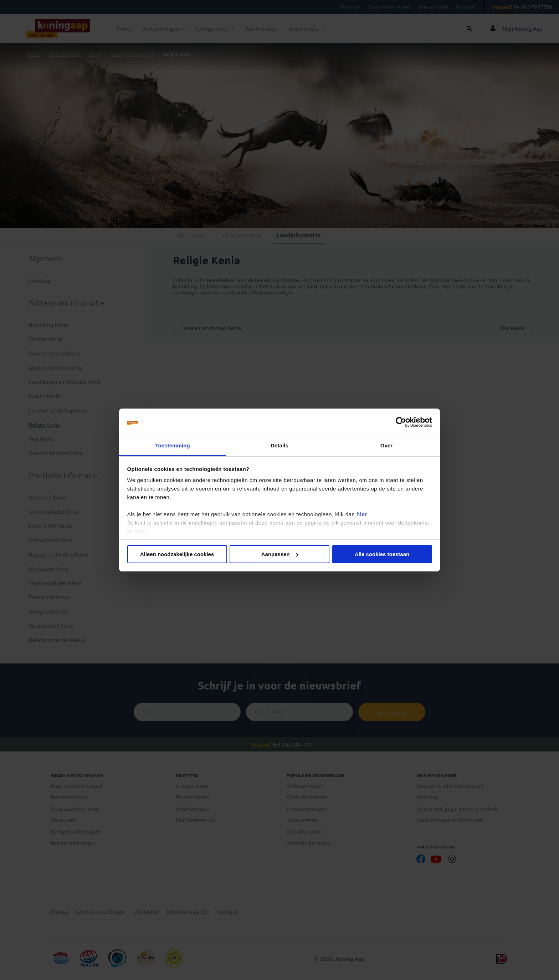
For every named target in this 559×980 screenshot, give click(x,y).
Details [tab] (279, 445)
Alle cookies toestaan (382, 554)
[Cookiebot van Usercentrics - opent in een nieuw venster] (401, 422)
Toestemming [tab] (173, 445)
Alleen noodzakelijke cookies (177, 554)
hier (362, 514)
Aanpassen (280, 554)
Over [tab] (387, 445)
